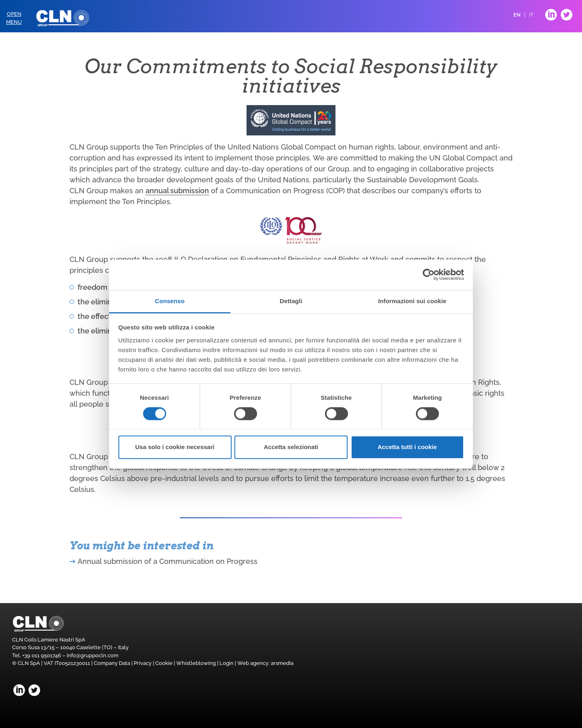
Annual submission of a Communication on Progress (168, 561)
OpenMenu (14, 18)
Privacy (143, 663)
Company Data (112, 663)
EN (517, 15)
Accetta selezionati (291, 447)
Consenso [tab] (170, 301)
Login (227, 663)
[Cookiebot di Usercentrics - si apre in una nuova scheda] (429, 274)
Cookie (164, 663)
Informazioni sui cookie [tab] (412, 301)
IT (531, 15)
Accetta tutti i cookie (407, 447)
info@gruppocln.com (93, 655)
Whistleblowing (196, 663)
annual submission (177, 191)
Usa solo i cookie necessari (175, 447)
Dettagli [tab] (291, 301)
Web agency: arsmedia (265, 663)
